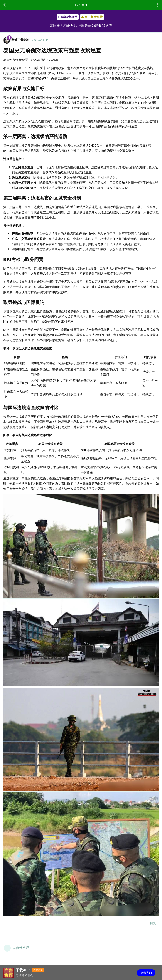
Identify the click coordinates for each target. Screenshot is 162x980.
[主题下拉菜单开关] (158, 5)
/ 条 (81, 5)
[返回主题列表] (4, 5)
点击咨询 (146, 973)
